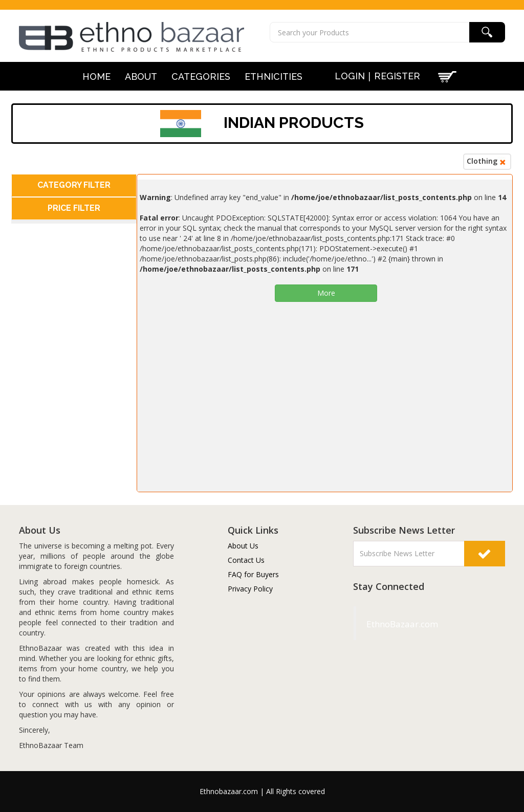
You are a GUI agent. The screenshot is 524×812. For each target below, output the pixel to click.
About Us (243, 546)
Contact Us (246, 560)
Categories (201, 77)
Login (350, 76)
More (326, 293)
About (141, 77)
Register (397, 76)
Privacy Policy (250, 589)
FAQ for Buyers (253, 574)
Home (96, 77)
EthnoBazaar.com (378, 624)
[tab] (74, 185)
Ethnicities (274, 77)
